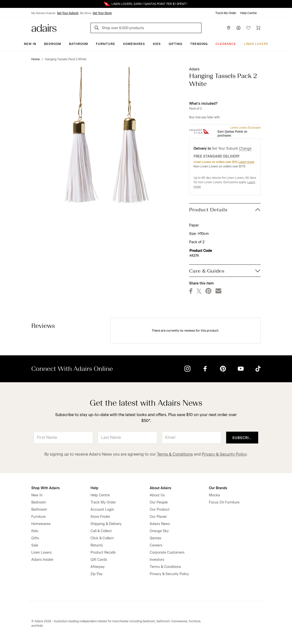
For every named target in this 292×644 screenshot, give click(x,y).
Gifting (175, 44)
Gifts (35, 538)
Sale (35, 545)
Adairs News (160, 524)
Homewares (134, 44)
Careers (156, 545)
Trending (199, 44)
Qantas (155, 538)
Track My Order (226, 13)
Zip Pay (97, 574)
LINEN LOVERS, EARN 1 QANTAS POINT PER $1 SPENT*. (150, 4)
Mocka (214, 495)
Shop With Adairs (46, 488)
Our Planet (158, 517)
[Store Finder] (229, 28)
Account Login (102, 510)
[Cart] (258, 28)
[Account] (238, 28)
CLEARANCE (226, 44)
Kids (157, 44)
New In (30, 44)
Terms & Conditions (175, 454)
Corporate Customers (167, 553)
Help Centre (248, 13)
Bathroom (79, 44)
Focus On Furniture (224, 502)
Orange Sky (159, 531)
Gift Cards (99, 560)
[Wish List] (248, 28)
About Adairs (160, 488)
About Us (157, 495)
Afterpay (98, 567)
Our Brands (218, 488)
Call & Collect (101, 531)
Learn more (246, 162)
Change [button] (245, 149)
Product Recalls (103, 553)
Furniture (106, 44)
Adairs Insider (42, 560)
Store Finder (100, 517)
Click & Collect (102, 538)
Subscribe (243, 438)
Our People (159, 502)
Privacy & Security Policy (224, 454)
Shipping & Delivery (106, 524)
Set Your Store (102, 13)
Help (94, 488)
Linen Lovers (256, 44)
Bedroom (53, 44)
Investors (157, 560)
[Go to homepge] (44, 28)
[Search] (97, 29)
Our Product (160, 510)
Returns (97, 545)
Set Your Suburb (68, 13)
